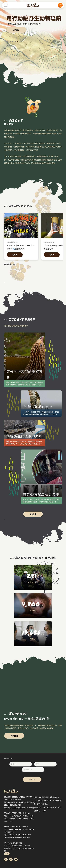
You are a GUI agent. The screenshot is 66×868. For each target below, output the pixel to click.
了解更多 (16, 30)
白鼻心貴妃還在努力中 (41, 494)
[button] (8, 42)
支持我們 (14, 736)
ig (11, 859)
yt (16, 859)
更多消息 (8, 264)
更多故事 (33, 514)
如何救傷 (60, 5)
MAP (7, 854)
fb (6, 859)
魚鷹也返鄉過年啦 (38, 406)
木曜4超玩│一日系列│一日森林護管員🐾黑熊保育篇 (21, 247)
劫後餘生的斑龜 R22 (24, 436)
